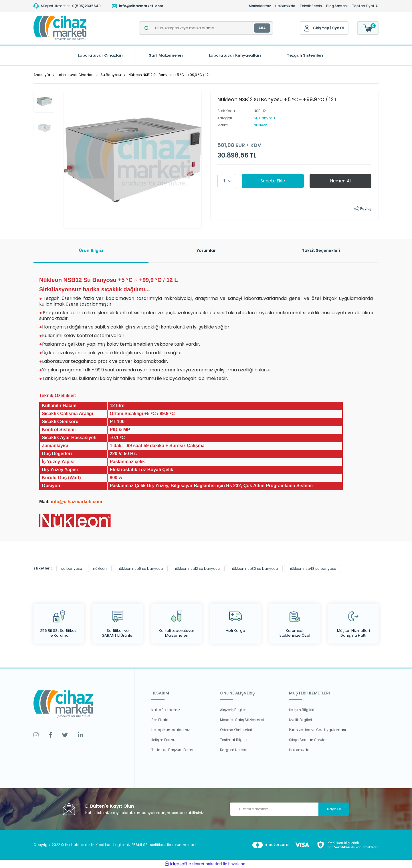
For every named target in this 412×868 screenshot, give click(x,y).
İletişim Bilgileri (302, 710)
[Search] (206, 28)
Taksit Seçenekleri (321, 250)
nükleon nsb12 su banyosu (197, 569)
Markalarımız (260, 6)
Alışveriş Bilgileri (233, 710)
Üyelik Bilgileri (300, 720)
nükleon (100, 569)
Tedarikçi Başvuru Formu (173, 750)
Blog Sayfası (337, 6)
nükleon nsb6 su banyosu (140, 569)
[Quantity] (227, 181)
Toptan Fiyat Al (365, 6)
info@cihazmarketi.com (77, 502)
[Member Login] (307, 28)
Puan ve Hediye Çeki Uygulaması (317, 730)
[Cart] (368, 28)
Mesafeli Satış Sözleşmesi (242, 720)
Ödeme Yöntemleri (236, 730)
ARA (262, 28)
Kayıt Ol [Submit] (334, 809)
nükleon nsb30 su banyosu (254, 569)
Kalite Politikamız (166, 710)
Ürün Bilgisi (91, 250)
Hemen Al (340, 181)
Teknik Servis (311, 6)
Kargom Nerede (234, 750)
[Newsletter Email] (289, 809)
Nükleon (261, 125)
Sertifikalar (161, 720)
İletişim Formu (163, 740)
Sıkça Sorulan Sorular (308, 740)
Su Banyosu (264, 118)
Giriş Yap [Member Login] (321, 28)
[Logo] (60, 28)
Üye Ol (338, 28)
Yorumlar (206, 250)
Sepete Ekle (273, 181)
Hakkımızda (285, 6)
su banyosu (72, 569)
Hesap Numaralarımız (171, 730)
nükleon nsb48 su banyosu (312, 569)
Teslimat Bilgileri (234, 740)
